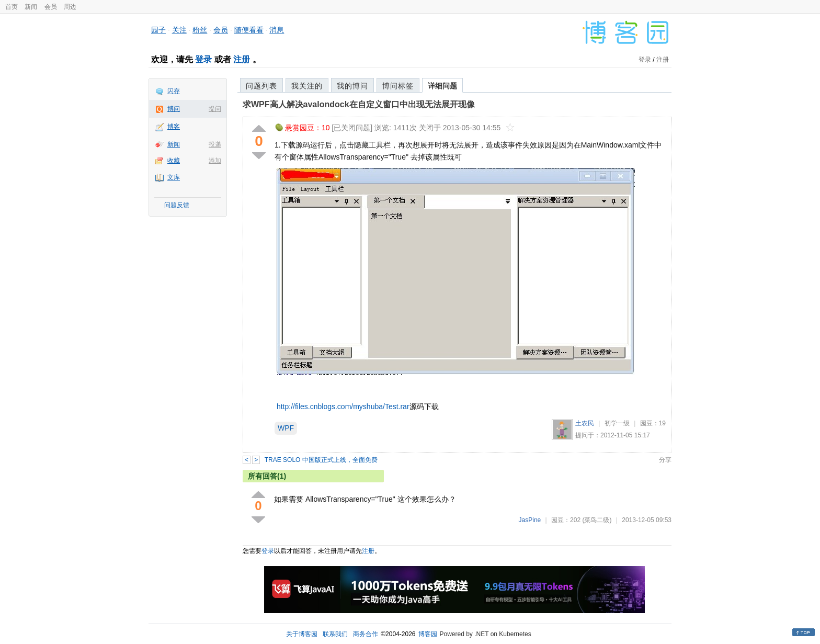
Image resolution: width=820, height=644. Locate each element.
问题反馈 (177, 205)
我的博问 (352, 86)
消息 (277, 30)
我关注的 (307, 86)
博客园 (428, 634)
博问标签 (398, 86)
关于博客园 (302, 634)
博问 (174, 109)
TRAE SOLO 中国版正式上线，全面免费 (321, 460)
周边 (70, 7)
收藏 (174, 161)
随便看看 (249, 30)
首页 (12, 7)
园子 (158, 30)
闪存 (174, 91)
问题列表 (261, 86)
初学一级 (617, 423)
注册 (242, 59)
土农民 (585, 423)
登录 (203, 59)
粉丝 (200, 30)
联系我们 (335, 634)
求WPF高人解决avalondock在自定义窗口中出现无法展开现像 (359, 104)
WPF (286, 428)
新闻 (31, 7)
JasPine (530, 520)
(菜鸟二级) (597, 520)
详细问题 (442, 86)
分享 (665, 460)
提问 (215, 109)
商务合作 (366, 634)
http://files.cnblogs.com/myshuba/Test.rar (343, 406)
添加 (215, 161)
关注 (179, 30)
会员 (51, 7)
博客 (174, 127)
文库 (174, 177)
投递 (215, 144)
